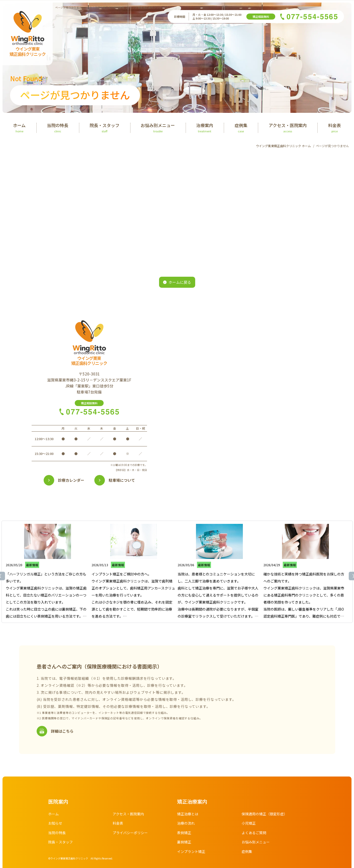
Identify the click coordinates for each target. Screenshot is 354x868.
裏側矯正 (184, 842)
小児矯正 (249, 823)
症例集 (247, 851)
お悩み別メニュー (256, 842)
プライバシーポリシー (130, 833)
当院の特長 (57, 833)
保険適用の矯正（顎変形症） (264, 814)
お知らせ (55, 823)
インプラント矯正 (191, 851)
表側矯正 (184, 833)
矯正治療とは (188, 814)
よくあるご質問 (254, 833)
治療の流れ (186, 823)
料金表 (118, 823)
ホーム (53, 814)
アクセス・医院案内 (128, 814)
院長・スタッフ (60, 842)
